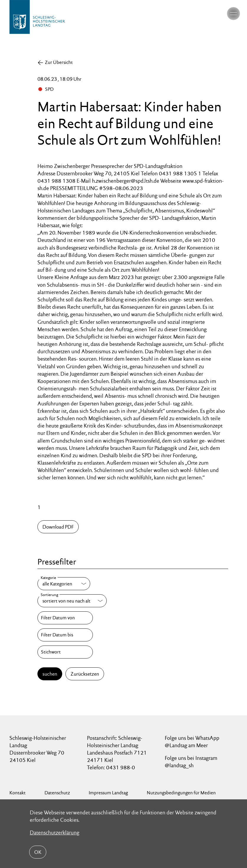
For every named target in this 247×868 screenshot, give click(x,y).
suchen (50, 674)
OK (38, 852)
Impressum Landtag (108, 793)
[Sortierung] (72, 601)
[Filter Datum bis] (65, 635)
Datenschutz (57, 793)
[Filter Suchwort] (65, 652)
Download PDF (58, 527)
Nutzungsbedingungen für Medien (181, 793)
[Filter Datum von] (65, 618)
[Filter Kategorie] (64, 584)
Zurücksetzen (85, 674)
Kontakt (18, 793)
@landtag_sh (179, 765)
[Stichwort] (65, 652)
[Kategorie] (64, 584)
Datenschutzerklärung (55, 832)
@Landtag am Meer (186, 745)
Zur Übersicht (59, 62)
